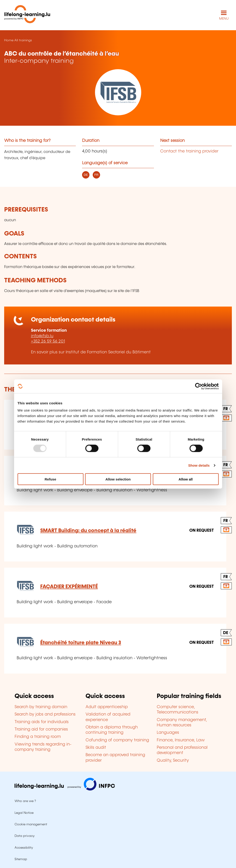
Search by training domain (41, 707)
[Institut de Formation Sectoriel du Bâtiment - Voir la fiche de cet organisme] (118, 92)
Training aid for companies (41, 729)
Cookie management (31, 824)
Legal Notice (24, 813)
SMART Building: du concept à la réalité (88, 531)
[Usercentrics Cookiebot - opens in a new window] (198, 386)
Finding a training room (38, 737)
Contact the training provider (189, 151)
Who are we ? (25, 801)
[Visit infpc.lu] (65, 789)
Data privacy (25, 836)
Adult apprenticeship (107, 707)
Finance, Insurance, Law (181, 740)
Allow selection (118, 479)
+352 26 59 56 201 (48, 341)
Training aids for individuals (42, 722)
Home (9, 40)
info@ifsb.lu (42, 336)
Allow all (186, 479)
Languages (168, 733)
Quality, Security (173, 761)
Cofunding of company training (117, 740)
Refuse (50, 479)
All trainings (23, 40)
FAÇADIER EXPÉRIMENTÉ (69, 587)
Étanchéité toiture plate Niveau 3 (81, 643)
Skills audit (96, 748)
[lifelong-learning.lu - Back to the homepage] (27, 15)
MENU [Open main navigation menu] (224, 19)
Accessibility (24, 848)
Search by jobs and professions (45, 714)
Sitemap (21, 859)
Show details (199, 465)
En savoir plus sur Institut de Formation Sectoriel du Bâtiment (91, 352)
